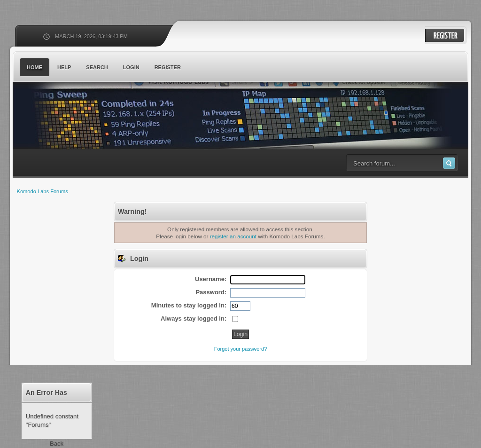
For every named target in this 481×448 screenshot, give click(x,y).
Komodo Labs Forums (104, 117)
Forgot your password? (241, 349)
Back (57, 444)
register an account (233, 236)
